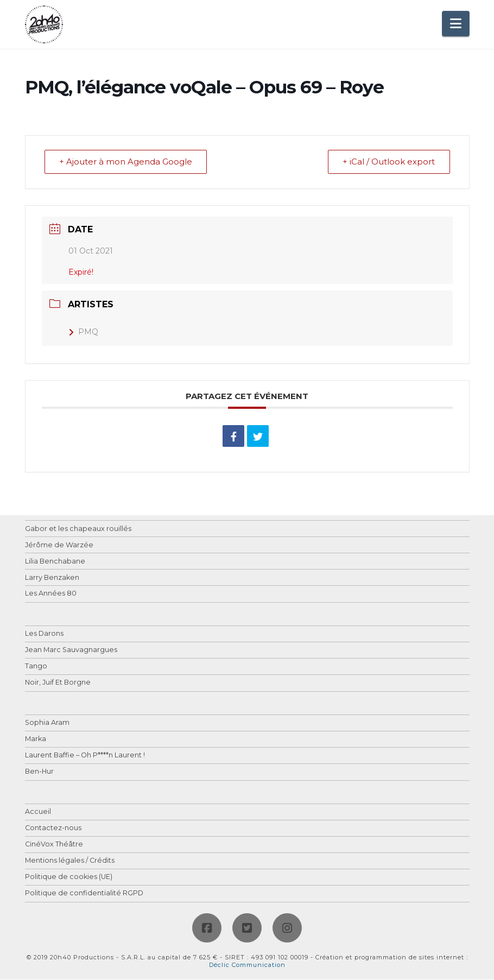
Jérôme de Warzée (59, 545)
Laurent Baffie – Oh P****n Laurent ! (85, 756)
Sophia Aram (47, 723)
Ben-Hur (39, 772)
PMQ (83, 332)
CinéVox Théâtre (54, 845)
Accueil (38, 813)
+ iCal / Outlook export (388, 162)
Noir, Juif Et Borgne (58, 683)
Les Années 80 (51, 594)
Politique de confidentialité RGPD (84, 894)
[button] (456, 24)
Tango (36, 667)
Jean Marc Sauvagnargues (71, 651)
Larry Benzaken (52, 578)
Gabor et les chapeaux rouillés (78, 529)
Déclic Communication (247, 965)
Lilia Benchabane (55, 562)
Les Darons (44, 634)
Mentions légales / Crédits (70, 861)
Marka (36, 740)
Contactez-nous (53, 829)
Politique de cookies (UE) (69, 878)
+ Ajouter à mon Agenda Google (127, 162)
